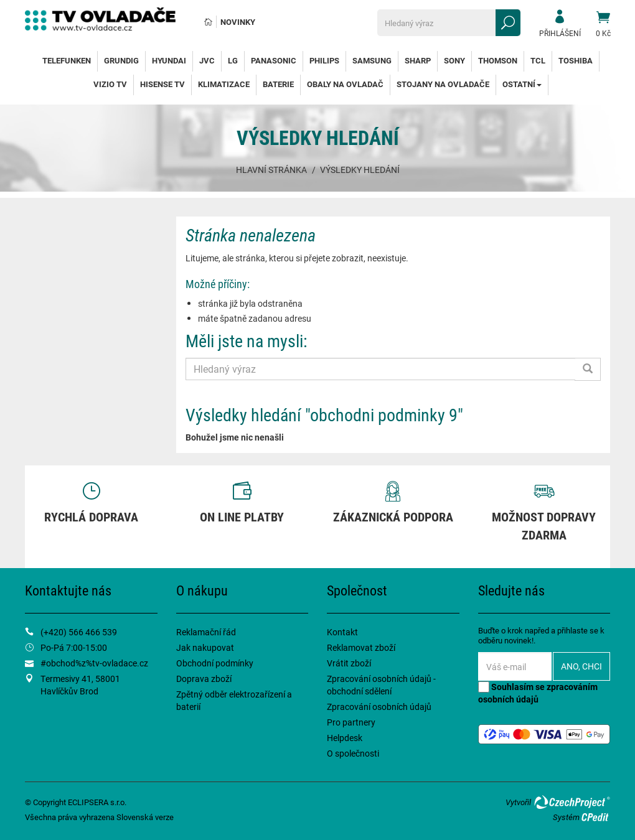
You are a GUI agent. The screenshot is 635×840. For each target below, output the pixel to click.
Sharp (418, 60)
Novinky (238, 22)
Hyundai (169, 60)
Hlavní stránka (271, 170)
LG (233, 60)
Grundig (121, 60)
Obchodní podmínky (215, 663)
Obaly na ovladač (345, 84)
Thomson (498, 60)
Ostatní (522, 84)
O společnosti (353, 753)
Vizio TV (110, 84)
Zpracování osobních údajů (379, 707)
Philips (324, 60)
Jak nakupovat (205, 647)
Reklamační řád (206, 632)
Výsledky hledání (360, 170)
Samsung (372, 60)
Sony (454, 60)
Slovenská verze (145, 817)
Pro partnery (351, 722)
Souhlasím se (538, 693)
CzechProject (571, 802)
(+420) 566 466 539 (79, 632)
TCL (538, 60)
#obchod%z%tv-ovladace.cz (94, 663)
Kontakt (342, 632)
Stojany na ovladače (443, 84)
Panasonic (274, 60)
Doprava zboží (204, 679)
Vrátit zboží (349, 663)
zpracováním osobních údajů (538, 693)
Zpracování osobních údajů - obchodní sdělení (381, 685)
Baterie (278, 84)
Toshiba (576, 60)
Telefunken (67, 60)
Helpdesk (345, 738)
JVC (207, 60)
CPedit (596, 817)
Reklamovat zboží (361, 647)
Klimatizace (224, 84)
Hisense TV (162, 84)
